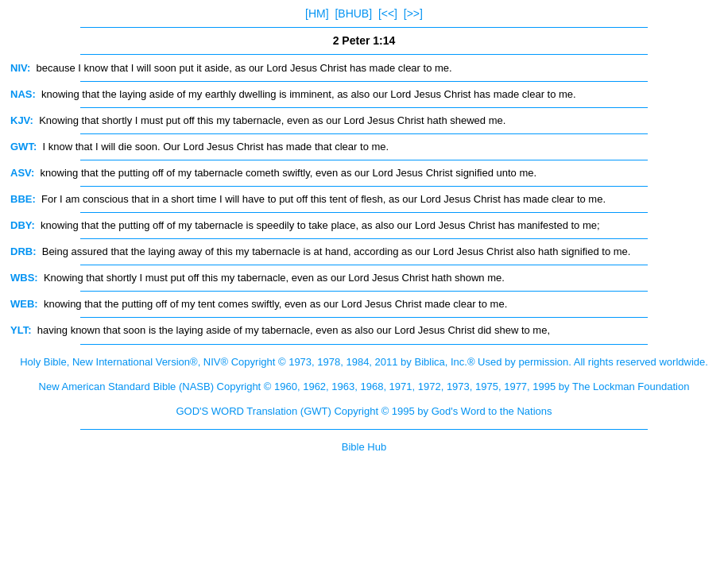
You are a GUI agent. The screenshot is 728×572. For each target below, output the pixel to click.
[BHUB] (353, 14)
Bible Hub (364, 447)
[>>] (413, 14)
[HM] (317, 14)
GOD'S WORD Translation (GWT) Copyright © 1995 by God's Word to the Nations (364, 411)
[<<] (388, 14)
